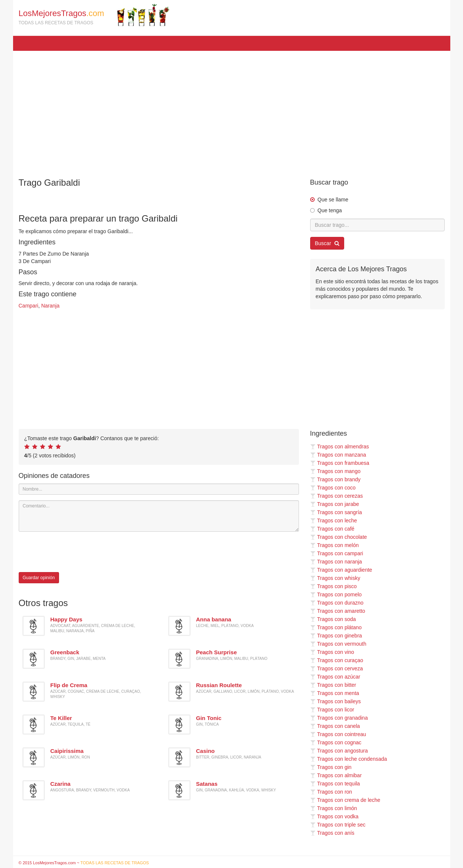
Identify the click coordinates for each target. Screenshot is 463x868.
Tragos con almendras (340, 447)
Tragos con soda (333, 619)
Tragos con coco (333, 488)
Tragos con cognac (336, 742)
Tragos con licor (332, 710)
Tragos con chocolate (339, 537)
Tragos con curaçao (337, 660)
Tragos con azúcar (335, 677)
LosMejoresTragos (94, 15)
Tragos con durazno (337, 603)
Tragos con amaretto (338, 611)
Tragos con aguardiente (341, 570)
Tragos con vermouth (338, 644)
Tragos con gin (331, 767)
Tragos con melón (335, 545)
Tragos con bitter (333, 685)
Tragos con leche (334, 521)
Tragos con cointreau (338, 734)
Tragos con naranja (336, 562)
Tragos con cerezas (337, 496)
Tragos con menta (335, 693)
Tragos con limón (334, 808)
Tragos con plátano (336, 627)
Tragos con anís (332, 833)
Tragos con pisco (334, 586)
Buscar (327, 243)
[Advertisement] (232, 111)
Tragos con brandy (335, 479)
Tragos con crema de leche (345, 800)
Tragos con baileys (336, 701)
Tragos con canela (335, 726)
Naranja (50, 306)
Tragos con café (332, 529)
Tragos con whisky (335, 578)
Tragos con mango (335, 471)
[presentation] (75, 552)
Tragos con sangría (336, 512)
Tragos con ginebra (336, 636)
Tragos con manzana (338, 455)
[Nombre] (159, 489)
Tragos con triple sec (338, 825)
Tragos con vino (332, 652)
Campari (29, 306)
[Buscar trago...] (377, 225)
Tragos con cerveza (337, 668)
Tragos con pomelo (336, 594)
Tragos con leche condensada (349, 759)
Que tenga (330, 210)
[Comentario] (159, 516)
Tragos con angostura (339, 751)
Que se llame (333, 200)
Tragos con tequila (335, 784)
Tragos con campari (337, 553)
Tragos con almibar (336, 775)
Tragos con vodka (334, 816)
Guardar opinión (39, 578)
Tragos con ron (331, 792)
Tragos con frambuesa (340, 463)
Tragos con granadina (339, 718)
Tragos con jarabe (335, 504)
